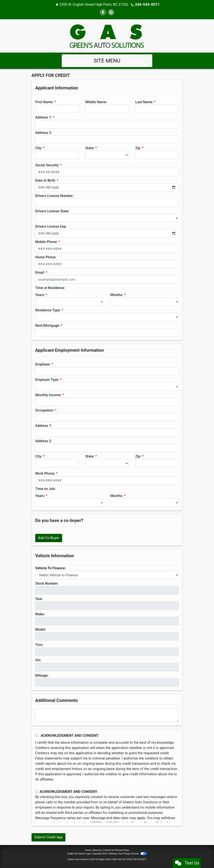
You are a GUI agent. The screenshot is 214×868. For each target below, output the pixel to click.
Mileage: (42, 675)
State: (90, 148)
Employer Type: (47, 379)
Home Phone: (46, 257)
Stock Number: (47, 583)
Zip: (138, 148)
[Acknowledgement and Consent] (37, 735)
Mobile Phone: (46, 242)
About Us (97, 850)
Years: (40, 295)
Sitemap (113, 853)
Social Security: (47, 165)
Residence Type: (48, 310)
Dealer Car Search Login (79, 853)
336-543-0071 (147, 4)
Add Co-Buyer (49, 538)
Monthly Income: (48, 395)
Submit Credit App (48, 837)
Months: (117, 295)
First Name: (44, 102)
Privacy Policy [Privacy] (122, 850)
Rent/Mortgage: (48, 325)
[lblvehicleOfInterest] (107, 575)
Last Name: (144, 102)
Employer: (43, 364)
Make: (40, 614)
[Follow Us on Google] (111, 12)
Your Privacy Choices (132, 853)
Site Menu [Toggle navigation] (107, 60)
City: (39, 148)
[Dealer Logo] (107, 35)
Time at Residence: (50, 288)
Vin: (38, 660)
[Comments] (107, 715)
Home (88, 850)
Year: (39, 599)
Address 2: (44, 132)
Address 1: (44, 117)
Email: (40, 272)
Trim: (39, 645)
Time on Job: (45, 489)
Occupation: (45, 410)
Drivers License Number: (54, 196)
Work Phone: (45, 473)
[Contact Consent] (37, 791)
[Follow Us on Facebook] (103, 12)
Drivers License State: (52, 211)
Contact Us (108, 850)
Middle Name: (96, 102)
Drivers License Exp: (51, 226)
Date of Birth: (46, 180)
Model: (41, 629)
